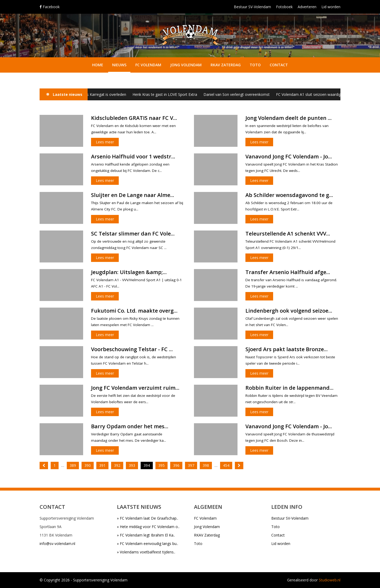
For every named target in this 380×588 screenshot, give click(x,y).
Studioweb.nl (330, 580)
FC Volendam (148, 65)
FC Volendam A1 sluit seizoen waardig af (315, 94)
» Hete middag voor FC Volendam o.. (148, 527)
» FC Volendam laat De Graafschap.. (148, 518)
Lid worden (331, 7)
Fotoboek (284, 7)
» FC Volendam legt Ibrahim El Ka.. (146, 535)
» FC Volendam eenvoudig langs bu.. (148, 544)
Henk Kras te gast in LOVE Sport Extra (169, 94)
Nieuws (119, 65)
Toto (255, 65)
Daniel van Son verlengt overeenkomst (241, 94)
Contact (279, 65)
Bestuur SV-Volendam (252, 7)
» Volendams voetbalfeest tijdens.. (146, 552)
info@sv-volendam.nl (57, 544)
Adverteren (307, 7)
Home (98, 65)
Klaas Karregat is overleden (107, 94)
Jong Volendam (186, 65)
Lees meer (105, 142)
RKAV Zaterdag (226, 65)
